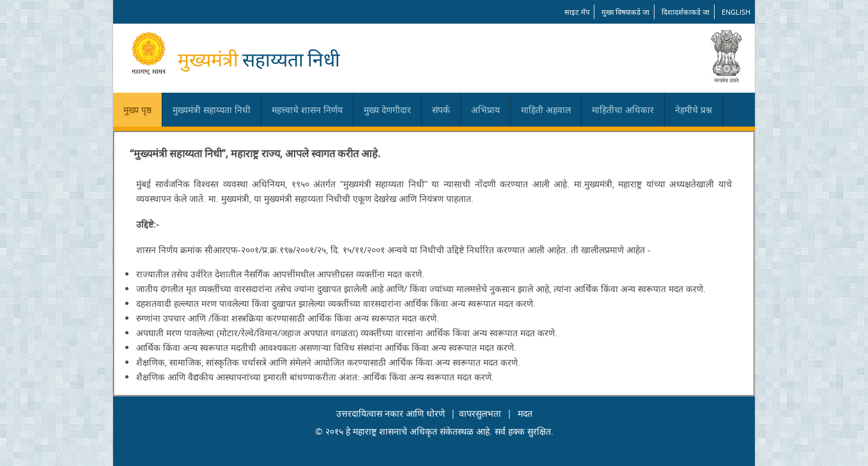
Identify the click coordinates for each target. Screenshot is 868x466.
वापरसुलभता (480, 413)
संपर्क (441, 110)
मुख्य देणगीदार (387, 110)
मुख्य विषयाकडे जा (625, 12)
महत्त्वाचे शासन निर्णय (307, 110)
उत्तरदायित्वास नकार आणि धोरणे (391, 413)
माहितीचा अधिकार (623, 110)
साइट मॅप (577, 12)
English (736, 12)
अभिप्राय (485, 110)
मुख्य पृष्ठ (137, 110)
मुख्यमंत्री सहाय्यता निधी (212, 110)
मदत (525, 413)
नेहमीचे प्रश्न (694, 110)
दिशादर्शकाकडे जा (686, 12)
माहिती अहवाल (546, 110)
